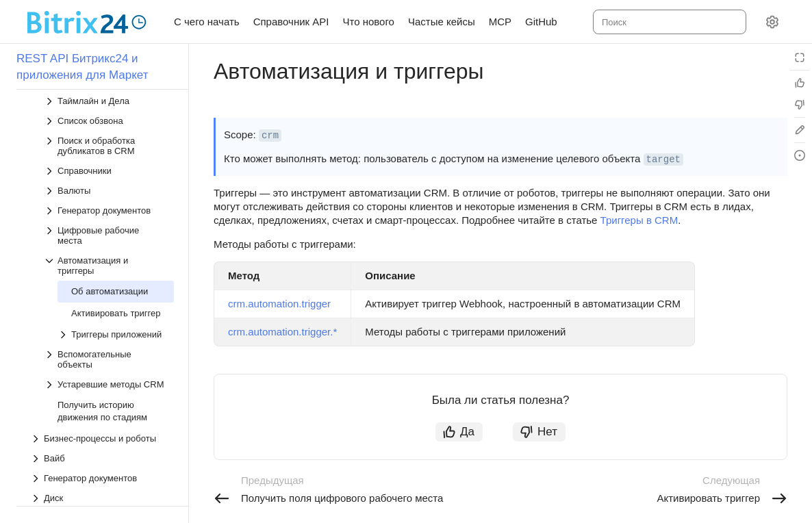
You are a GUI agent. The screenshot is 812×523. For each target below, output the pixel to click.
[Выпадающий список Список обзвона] (109, 106)
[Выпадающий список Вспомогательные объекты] (109, 344)
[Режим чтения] (800, 58)
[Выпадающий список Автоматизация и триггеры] (109, 251)
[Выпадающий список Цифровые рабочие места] (109, 220)
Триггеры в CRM (639, 220)
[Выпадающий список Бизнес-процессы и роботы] (102, 423)
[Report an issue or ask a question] (800, 155)
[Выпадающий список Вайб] (102, 443)
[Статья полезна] (800, 83)
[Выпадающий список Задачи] (102, 503)
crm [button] (270, 136)
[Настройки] (772, 22)
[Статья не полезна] (800, 105)
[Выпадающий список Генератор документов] (109, 195)
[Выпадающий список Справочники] (109, 156)
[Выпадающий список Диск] (102, 483)
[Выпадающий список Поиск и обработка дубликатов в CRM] (109, 131)
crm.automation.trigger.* (282, 332)
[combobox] (669, 22)
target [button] (663, 160)
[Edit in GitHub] (800, 130)
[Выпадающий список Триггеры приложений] (116, 319)
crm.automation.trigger (279, 304)
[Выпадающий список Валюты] (109, 176)
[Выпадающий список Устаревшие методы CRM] (109, 369)
